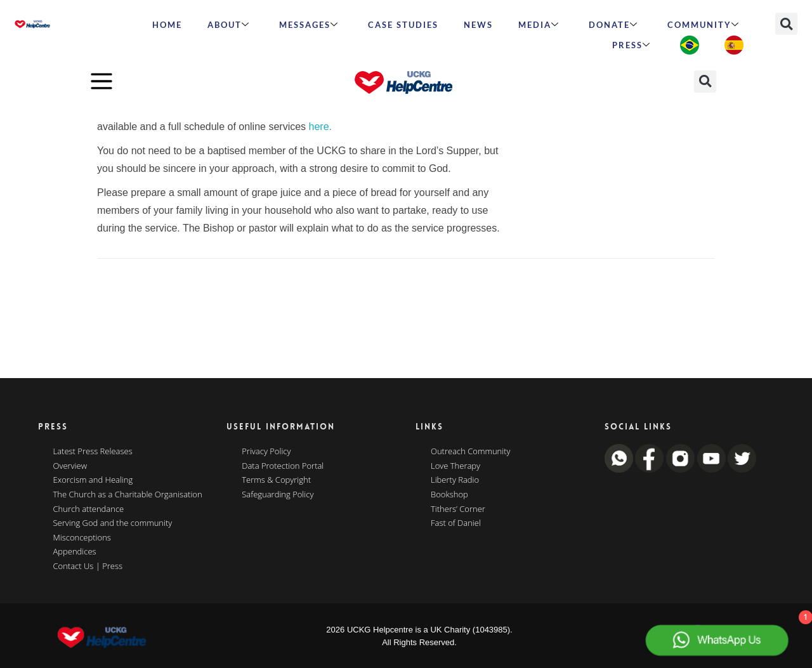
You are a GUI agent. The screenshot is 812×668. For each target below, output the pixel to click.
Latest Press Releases (93, 452)
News (478, 25)
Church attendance (89, 509)
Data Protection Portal (283, 466)
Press (632, 45)
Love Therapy (455, 466)
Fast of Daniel (456, 523)
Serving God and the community (113, 523)
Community (704, 25)
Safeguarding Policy (278, 495)
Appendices (75, 552)
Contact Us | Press (88, 566)
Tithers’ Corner (458, 509)
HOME (167, 25)
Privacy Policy (266, 452)
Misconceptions (82, 538)
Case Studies (403, 25)
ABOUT (229, 25)
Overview (70, 466)
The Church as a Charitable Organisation (128, 495)
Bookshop (449, 495)
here (319, 127)
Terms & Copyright (276, 480)
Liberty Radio (455, 480)
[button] (786, 24)
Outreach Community (471, 452)
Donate (613, 25)
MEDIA (539, 25)
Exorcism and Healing (93, 480)
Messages (309, 25)
